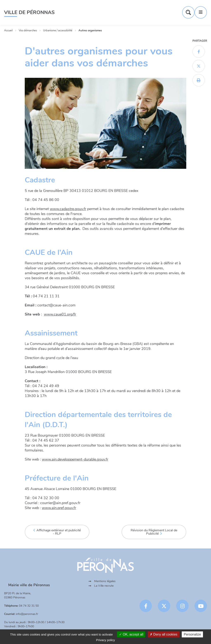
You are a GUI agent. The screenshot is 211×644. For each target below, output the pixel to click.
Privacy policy (105, 640)
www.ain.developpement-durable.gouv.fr (75, 459)
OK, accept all (131, 634)
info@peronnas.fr (27, 614)
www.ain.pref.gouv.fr (59, 508)
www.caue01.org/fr (60, 314)
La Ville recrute (104, 586)
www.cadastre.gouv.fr (68, 209)
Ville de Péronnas (29, 12)
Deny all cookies (164, 634)
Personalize (192, 634)
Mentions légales (105, 581)
